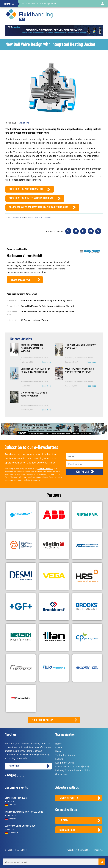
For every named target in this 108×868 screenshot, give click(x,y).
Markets (60, 747)
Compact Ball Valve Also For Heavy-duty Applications (35, 370)
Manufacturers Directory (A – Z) (72, 766)
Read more (47, 362)
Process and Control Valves (38, 217)
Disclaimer (99, 850)
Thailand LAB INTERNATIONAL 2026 (24, 812)
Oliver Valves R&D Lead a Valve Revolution (34, 394)
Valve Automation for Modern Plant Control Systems (32, 348)
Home (58, 744)
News (58, 751)
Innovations (24, 123)
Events (59, 759)
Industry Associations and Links (73, 770)
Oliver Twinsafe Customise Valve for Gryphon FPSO (80, 370)
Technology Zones (65, 755)
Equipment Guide (65, 763)
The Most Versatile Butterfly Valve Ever (80, 346)
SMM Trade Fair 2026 (16, 798)
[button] (93, 15)
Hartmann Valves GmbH (24, 255)
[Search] (102, 862)
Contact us (61, 774)
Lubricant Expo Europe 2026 (20, 826)
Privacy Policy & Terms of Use (78, 850)
